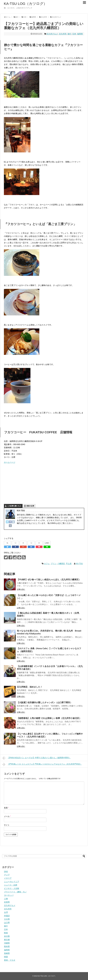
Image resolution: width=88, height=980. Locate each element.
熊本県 (7, 946)
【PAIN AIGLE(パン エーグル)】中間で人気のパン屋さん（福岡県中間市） (37, 758)
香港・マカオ (10, 960)
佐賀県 (7, 902)
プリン (54, 564)
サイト (7, 825)
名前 (6, 808)
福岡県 (80, 34)
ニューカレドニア (12, 882)
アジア (7, 875)
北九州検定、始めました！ (30, 687)
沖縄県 (7, 943)
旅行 (69, 34)
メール (7, 816)
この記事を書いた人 (14, 506)
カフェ (47, 564)
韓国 (6, 957)
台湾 (6, 912)
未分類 (7, 936)
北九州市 (63, 34)
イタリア (8, 878)
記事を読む (21, 589)
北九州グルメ (52, 34)
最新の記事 (30, 506)
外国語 (7, 916)
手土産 (69, 564)
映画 (6, 933)
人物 (6, 899)
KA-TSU (79, 564)
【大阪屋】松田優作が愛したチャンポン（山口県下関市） (45, 703)
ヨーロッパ (9, 895)
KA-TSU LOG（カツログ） (26, 4)
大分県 (7, 919)
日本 (74, 34)
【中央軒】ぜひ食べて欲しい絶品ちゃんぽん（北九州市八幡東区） (49, 580)
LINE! (47, 543)
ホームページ (10, 462)
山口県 (7, 923)
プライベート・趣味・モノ (15, 892)
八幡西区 (61, 564)
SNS (6, 872)
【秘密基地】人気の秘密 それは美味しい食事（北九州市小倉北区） (49, 718)
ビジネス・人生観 (12, 888)
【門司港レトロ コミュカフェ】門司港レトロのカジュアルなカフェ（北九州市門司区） (42, 764)
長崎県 (7, 953)
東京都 (7, 940)
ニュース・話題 (11, 885)
